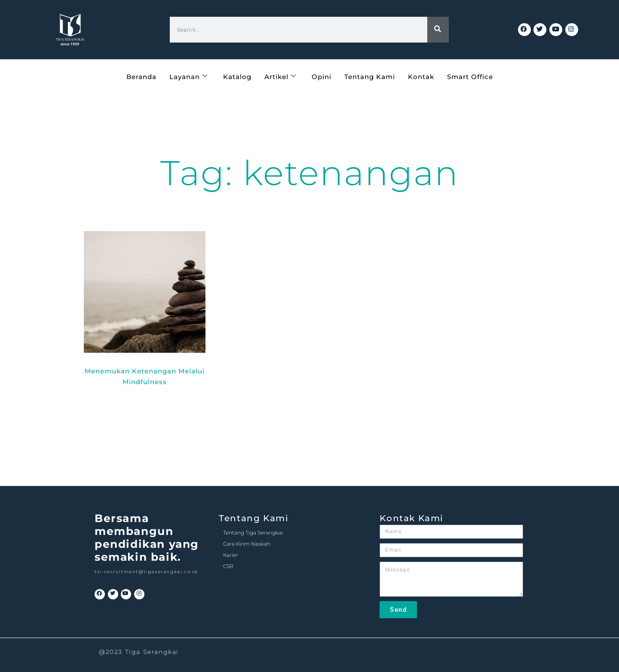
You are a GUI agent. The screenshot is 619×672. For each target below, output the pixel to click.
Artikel (280, 76)
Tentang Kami (370, 76)
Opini (322, 76)
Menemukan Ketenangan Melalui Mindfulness (145, 376)
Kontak (421, 76)
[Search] (438, 30)
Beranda (141, 76)
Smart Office (470, 76)
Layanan (188, 76)
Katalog (237, 76)
